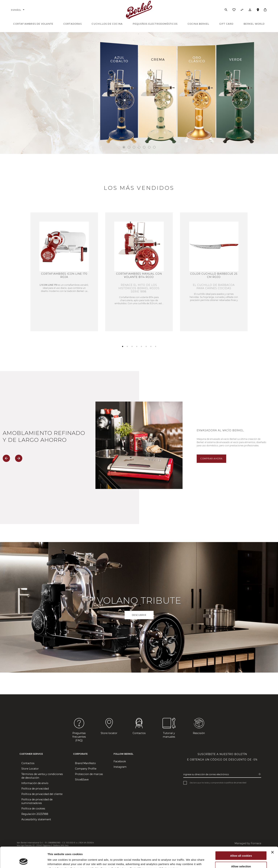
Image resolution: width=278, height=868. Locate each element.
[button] (123, 346)
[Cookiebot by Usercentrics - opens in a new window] (23, 861)
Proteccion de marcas (89, 774)
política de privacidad (236, 783)
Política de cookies (33, 809)
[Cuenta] (250, 11)
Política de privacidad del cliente (42, 794)
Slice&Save (82, 780)
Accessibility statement (36, 819)
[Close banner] (272, 833)
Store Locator (30, 769)
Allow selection (241, 847)
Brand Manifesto (85, 763)
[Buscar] (226, 10)
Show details (190, 861)
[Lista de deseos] (234, 11)
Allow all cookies (241, 836)
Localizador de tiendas (258, 12)
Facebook (120, 761)
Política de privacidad (35, 789)
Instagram (120, 767)
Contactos (28, 763)
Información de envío (35, 783)
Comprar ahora (211, 459)
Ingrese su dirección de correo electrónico (206, 774)
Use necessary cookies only (241, 858)
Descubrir (139, 615)
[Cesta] (265, 10)
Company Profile (86, 769)
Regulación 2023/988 (35, 814)
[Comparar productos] (242, 11)
